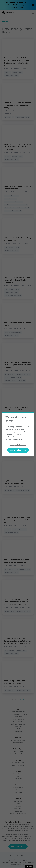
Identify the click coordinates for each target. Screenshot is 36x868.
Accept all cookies (18, 450)
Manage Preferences (18, 445)
